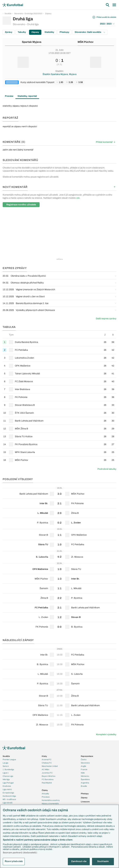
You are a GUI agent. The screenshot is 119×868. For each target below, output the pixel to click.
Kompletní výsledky (106, 734)
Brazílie (84, 786)
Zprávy (9, 32)
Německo (85, 776)
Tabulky (22, 32)
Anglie (83, 766)
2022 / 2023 (107, 24)
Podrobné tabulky (107, 469)
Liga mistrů (7, 789)
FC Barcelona (48, 779)
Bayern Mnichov (49, 776)
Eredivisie (7, 786)
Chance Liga (8, 776)
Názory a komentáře (50, 804)
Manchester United (50, 766)
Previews (46, 797)
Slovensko (85, 763)
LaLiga (5, 763)
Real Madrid (47, 783)
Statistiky (49, 32)
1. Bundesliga (8, 769)
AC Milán (45, 769)
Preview (9, 96)
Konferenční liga (9, 796)
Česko (84, 759)
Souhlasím (103, 861)
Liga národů (8, 803)
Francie (84, 769)
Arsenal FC (47, 759)
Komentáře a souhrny (51, 800)
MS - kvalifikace (9, 799)
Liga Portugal (8, 783)
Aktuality (45, 794)
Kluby (44, 756)
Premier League (9, 759)
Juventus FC (47, 773)
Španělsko (85, 779)
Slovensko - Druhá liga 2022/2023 (28, 13)
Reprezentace (87, 756)
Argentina (85, 783)
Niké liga (6, 779)
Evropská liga (8, 793)
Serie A (6, 766)
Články (45, 790)
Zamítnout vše (79, 861)
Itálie (83, 773)
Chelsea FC (47, 763)
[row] (59, 342)
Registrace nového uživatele (21, 205)
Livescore (85, 802)
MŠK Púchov (86, 42)
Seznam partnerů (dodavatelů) (20, 853)
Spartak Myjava (32, 42)
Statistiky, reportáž (27, 96)
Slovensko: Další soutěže (90, 32)
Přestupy (64, 32)
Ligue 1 (6, 773)
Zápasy (48, 13)
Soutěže (8, 13)
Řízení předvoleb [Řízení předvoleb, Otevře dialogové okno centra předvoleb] (14, 861)
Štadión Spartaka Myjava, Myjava (59, 74)
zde (78, 198)
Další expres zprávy (106, 319)
